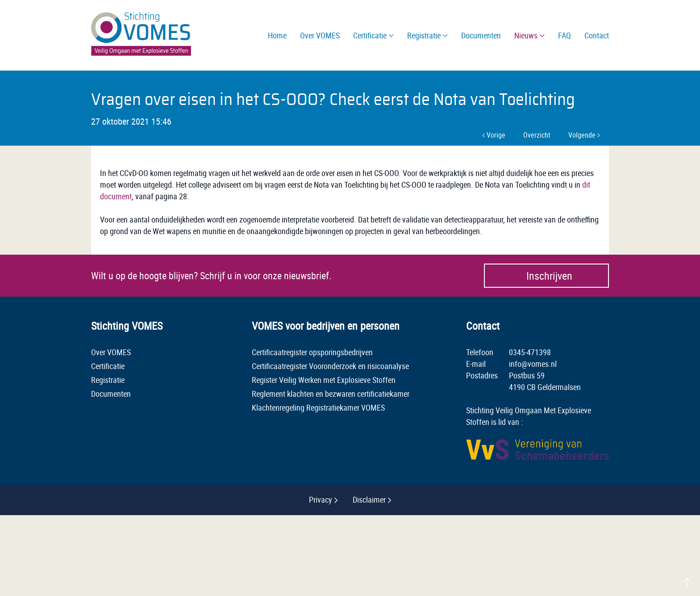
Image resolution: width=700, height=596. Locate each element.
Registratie (108, 380)
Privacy (321, 499)
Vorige (494, 135)
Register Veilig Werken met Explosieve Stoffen (324, 380)
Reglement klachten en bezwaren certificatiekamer (331, 394)
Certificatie (108, 366)
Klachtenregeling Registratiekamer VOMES (318, 407)
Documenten (111, 394)
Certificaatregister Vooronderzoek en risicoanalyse (330, 366)
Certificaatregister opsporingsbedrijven (312, 352)
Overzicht (537, 135)
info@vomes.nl (533, 364)
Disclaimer (369, 499)
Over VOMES (111, 352)
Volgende (584, 135)
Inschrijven (549, 276)
